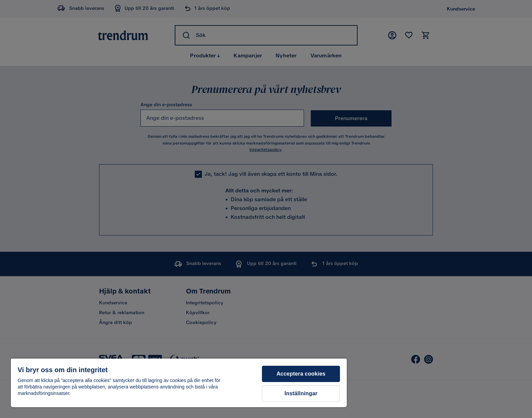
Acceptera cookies (301, 374)
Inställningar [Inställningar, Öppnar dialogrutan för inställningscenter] (301, 393)
